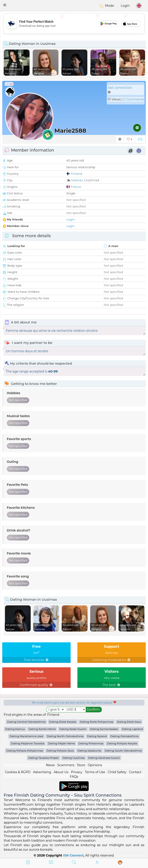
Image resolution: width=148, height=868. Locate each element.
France (76, 187)
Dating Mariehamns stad (26, 736)
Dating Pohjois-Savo (60, 751)
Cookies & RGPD (18, 772)
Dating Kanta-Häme (42, 729)
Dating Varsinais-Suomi (104, 758)
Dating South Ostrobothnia (123, 751)
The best (112, 685)
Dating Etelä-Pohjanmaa (96, 722)
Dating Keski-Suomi (73, 729)
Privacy (77, 772)
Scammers (66, 765)
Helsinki (77, 180)
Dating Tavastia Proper (44, 758)
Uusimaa (92, 180)
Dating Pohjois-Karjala (122, 743)
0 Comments (134, 99)
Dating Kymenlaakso (104, 729)
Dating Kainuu (15, 729)
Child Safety (117, 772)
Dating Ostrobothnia (124, 736)
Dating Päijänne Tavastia (28, 743)
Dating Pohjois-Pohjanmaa (25, 751)
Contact (135, 772)
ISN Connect (73, 855)
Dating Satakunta (89, 751)
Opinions (95, 765)
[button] (5, 5)
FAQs (74, 777)
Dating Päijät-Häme (61, 743)
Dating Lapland (132, 729)
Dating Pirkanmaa (91, 743)
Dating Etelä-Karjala (63, 722)
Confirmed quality (36, 685)
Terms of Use (95, 772)
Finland (77, 174)
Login (125, 6)
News (50, 765)
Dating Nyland (97, 736)
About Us (61, 772)
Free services (37, 660)
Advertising (42, 772)
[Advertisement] (74, 24)
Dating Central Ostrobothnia (26, 722)
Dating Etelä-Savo (129, 722)
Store (81, 765)
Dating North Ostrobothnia (65, 736)
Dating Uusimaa (74, 758)
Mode (107, 6)
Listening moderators (112, 660)
